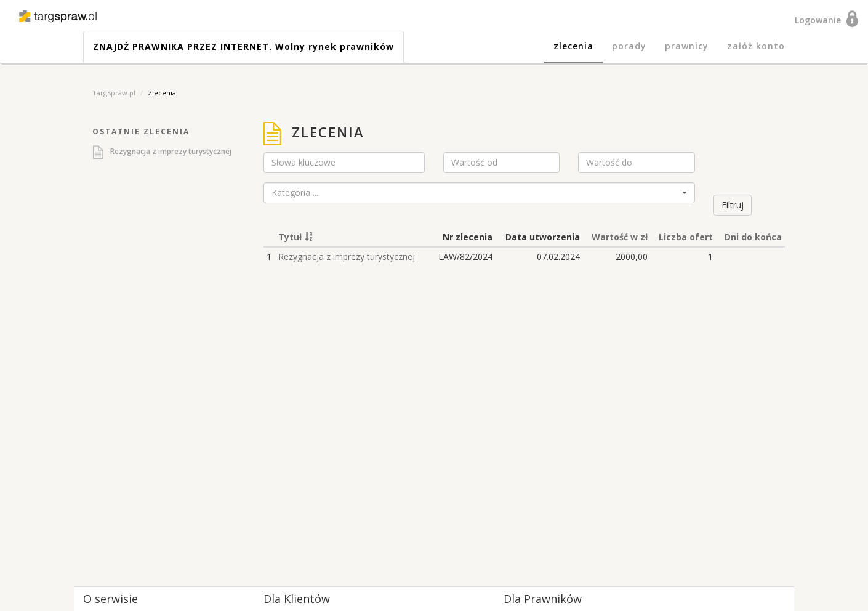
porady (629, 46)
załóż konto (756, 46)
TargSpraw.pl (114, 93)
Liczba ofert (686, 237)
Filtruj (733, 205)
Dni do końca (753, 237)
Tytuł (290, 237)
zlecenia (573, 46)
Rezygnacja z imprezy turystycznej (171, 151)
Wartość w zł (620, 237)
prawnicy (687, 46)
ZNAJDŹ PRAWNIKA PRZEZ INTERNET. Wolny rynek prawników (243, 47)
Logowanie (820, 20)
